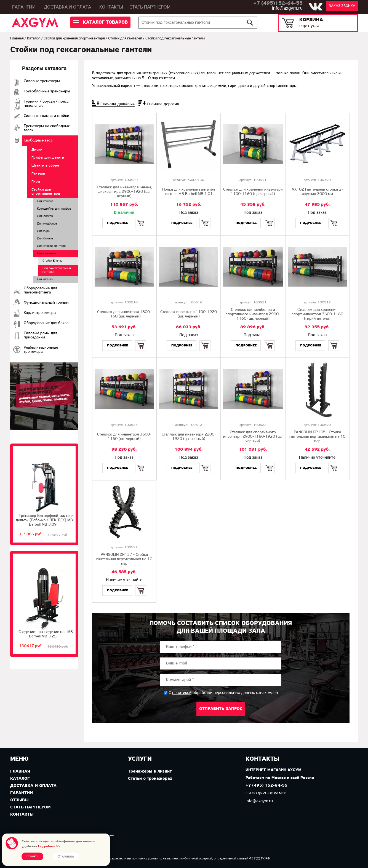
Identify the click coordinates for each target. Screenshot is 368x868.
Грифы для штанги (48, 158)
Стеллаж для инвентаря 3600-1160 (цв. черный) (124, 437)
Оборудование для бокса (46, 323)
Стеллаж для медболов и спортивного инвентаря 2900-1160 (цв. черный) (253, 314)
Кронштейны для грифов (54, 209)
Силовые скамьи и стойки (46, 116)
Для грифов (45, 201)
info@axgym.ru (287, 8)
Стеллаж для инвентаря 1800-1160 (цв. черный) (124, 314)
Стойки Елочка (53, 261)
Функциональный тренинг (47, 303)
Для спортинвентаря (51, 246)
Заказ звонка (342, 6)
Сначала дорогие (163, 104)
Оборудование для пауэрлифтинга (40, 290)
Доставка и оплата (67, 7)
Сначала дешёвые (118, 104)
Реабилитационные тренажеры (41, 350)
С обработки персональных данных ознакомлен (223, 693)
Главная (17, 38)
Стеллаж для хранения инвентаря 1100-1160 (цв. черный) (253, 192)
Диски (37, 150)
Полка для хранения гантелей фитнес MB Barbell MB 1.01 (189, 192)
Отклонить (66, 856)
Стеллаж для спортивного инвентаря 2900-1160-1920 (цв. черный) (253, 437)
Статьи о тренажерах (150, 779)
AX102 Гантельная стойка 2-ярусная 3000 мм (317, 192)
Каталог (34, 38)
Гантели (38, 174)
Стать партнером (150, 7)
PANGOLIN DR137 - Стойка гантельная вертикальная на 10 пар (124, 559)
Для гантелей (46, 253)
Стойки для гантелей (125, 38)
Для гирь (43, 231)
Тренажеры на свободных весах (47, 128)
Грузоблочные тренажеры (47, 91)
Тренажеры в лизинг (150, 771)
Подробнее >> (49, 846)
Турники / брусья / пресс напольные (46, 104)
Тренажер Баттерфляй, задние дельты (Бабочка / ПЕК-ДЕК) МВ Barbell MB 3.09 (44, 520)
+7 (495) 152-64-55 (266, 786)
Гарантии (24, 7)
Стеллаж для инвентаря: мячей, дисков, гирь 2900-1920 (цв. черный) (124, 192)
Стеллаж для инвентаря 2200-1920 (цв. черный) (189, 437)
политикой (182, 693)
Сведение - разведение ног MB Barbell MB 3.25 (46, 634)
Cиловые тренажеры (42, 81)
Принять (32, 856)
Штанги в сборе (45, 166)
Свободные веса (38, 141)
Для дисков (45, 216)
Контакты (111, 7)
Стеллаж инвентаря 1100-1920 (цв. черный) (189, 314)
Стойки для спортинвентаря (46, 192)
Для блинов (45, 239)
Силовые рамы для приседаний (40, 335)
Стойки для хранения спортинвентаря (74, 38)
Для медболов (47, 224)
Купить (141, 218)
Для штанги (45, 279)
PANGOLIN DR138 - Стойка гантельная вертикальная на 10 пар (317, 437)
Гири (36, 182)
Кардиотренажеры (40, 313)
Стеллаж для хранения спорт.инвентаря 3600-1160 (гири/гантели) (317, 314)
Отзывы (19, 800)
